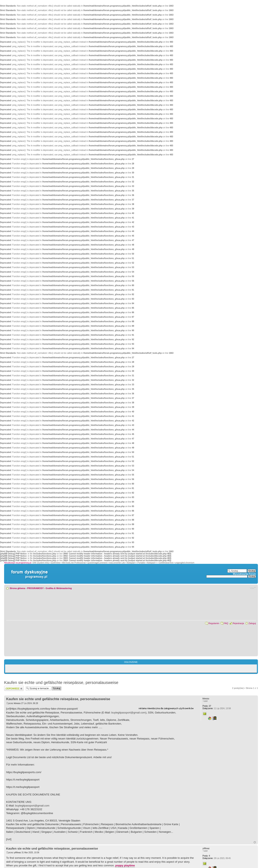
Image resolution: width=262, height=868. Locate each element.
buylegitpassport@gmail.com (128, 713)
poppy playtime (125, 865)
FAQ (226, 623)
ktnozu (17, 703)
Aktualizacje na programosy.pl (18, 563)
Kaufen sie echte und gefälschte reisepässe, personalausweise (61, 683)
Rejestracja (238, 623)
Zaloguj (252, 623)
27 (207, 706)
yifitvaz (17, 853)
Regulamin (214, 623)
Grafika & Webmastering (59, 588)
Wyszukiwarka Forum (244, 574)
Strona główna (17, 588)
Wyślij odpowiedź (14, 688)
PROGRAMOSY (35, 588)
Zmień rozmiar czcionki (253, 587)
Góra (255, 842)
